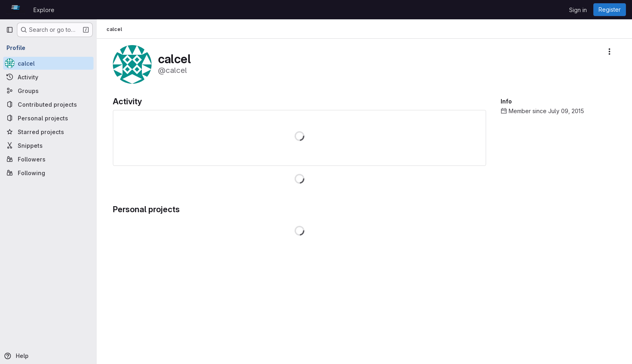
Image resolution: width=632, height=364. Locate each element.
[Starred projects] (48, 132)
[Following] (48, 173)
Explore (44, 10)
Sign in (578, 10)
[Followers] (48, 159)
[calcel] (48, 63)
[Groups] (48, 91)
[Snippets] (48, 145)
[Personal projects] (48, 118)
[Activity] (48, 77)
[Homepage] (16, 10)
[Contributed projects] (48, 104)
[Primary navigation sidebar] (10, 30)
